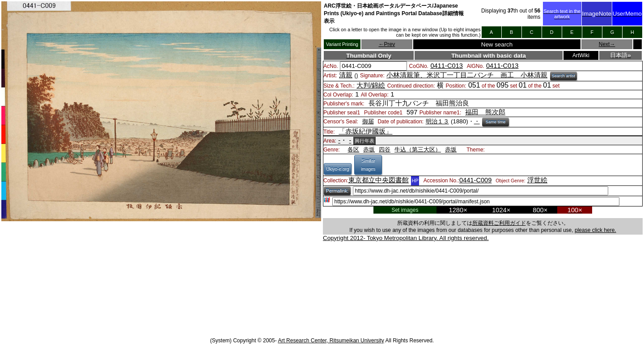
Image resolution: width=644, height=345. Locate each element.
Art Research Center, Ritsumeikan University (331, 341)
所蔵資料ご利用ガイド (499, 223)
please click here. (595, 230)
